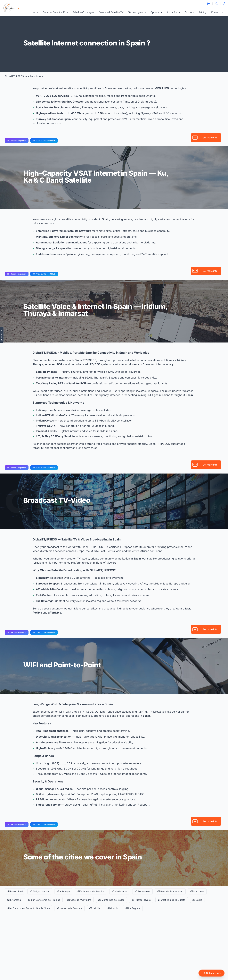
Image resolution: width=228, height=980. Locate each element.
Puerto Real (15, 891)
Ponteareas (142, 891)
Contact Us (217, 12)
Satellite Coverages (83, 12)
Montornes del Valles (111, 900)
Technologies (137, 12)
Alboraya (63, 891)
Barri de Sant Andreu (170, 891)
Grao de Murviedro (79, 900)
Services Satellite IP (55, 12)
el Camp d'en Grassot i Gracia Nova (28, 908)
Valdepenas (120, 891)
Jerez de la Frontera (70, 908)
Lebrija (95, 908)
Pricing (203, 12)
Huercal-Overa (141, 900)
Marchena (197, 891)
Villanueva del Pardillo (91, 891)
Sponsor (190, 12)
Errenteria (14, 900)
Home (35, 12)
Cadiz (197, 900)
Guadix (113, 908)
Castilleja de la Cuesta (172, 900)
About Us (174, 12)
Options (156, 12)
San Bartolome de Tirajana (44, 900)
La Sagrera (133, 908)
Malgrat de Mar (40, 891)
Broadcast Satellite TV (111, 12)
